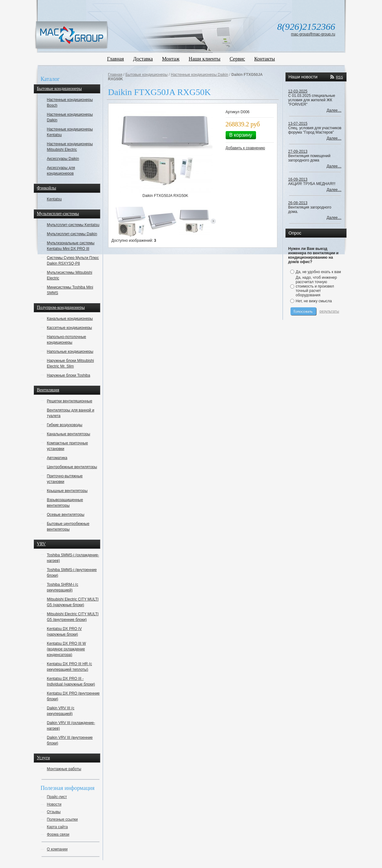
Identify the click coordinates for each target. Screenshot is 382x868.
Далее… (334, 110)
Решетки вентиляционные (70, 401)
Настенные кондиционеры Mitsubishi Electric (70, 147)
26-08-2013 (298, 203)
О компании (57, 849)
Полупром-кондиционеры (61, 307)
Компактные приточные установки (68, 446)
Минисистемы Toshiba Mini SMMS (70, 290)
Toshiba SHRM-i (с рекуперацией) (63, 587)
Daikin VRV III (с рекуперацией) (61, 711)
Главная (116, 59)
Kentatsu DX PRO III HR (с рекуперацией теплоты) (70, 667)
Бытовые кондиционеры (59, 89)
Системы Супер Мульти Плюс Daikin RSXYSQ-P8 (73, 261)
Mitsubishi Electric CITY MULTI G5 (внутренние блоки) (73, 617)
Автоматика (57, 458)
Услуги (44, 758)
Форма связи (58, 834)
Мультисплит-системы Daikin (72, 234)
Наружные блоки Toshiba (69, 375)
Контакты (264, 59)
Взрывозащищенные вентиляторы (65, 503)
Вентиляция (48, 390)
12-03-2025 (298, 91)
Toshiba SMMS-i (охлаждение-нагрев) (73, 558)
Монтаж (171, 59)
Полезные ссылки (63, 819)
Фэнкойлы (47, 188)
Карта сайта (58, 827)
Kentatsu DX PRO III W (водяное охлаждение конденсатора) (67, 649)
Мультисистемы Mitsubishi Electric (70, 275)
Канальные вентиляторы (69, 434)
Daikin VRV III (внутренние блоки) (70, 740)
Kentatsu (54, 199)
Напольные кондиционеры (70, 352)
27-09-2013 (298, 151)
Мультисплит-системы (58, 214)
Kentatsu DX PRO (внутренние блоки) (73, 696)
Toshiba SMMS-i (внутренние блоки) (72, 573)
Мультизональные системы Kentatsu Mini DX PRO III (71, 246)
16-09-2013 (298, 179)
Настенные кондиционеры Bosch (70, 103)
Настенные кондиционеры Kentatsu (70, 132)
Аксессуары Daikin (63, 159)
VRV (41, 544)
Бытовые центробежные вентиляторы (68, 527)
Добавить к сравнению (245, 148)
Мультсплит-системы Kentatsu (73, 225)
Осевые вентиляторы (66, 515)
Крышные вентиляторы (67, 491)
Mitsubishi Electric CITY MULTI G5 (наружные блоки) (73, 602)
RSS (340, 77)
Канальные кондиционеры (70, 319)
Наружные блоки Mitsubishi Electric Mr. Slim (71, 363)
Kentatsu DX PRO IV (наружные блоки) (64, 632)
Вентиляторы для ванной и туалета (71, 413)
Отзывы (54, 812)
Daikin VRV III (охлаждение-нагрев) (71, 726)
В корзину (241, 135)
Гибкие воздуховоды (65, 425)
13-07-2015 (298, 124)
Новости (54, 804)
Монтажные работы (64, 769)
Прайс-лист (57, 797)
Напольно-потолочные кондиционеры (67, 340)
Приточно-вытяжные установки (65, 479)
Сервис (237, 59)
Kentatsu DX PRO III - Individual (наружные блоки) (71, 681)
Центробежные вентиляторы (72, 467)
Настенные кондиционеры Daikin (70, 117)
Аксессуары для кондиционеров (61, 171)
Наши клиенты (204, 59)
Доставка (143, 59)
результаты (329, 311)
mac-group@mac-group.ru (313, 34)
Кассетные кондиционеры (70, 328)
